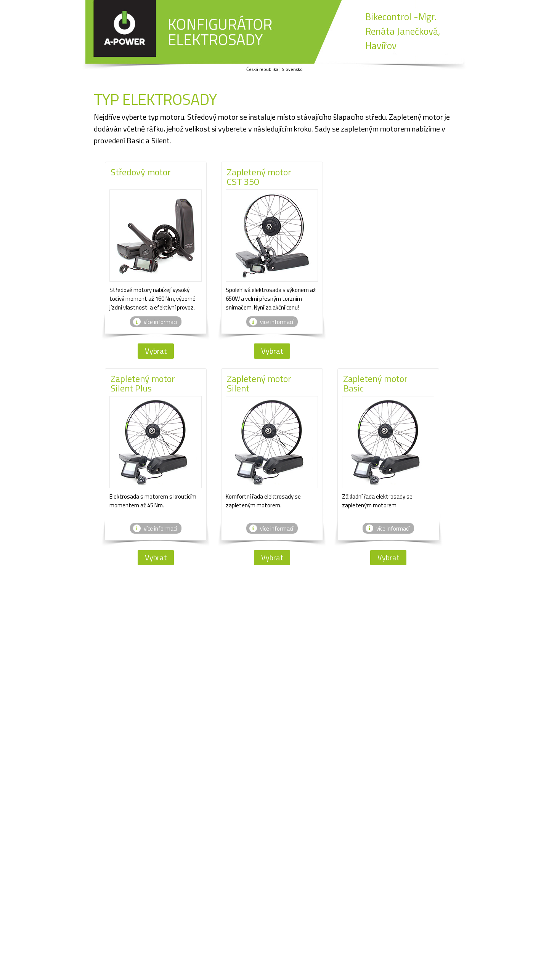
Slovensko (292, 69)
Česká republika (262, 69)
